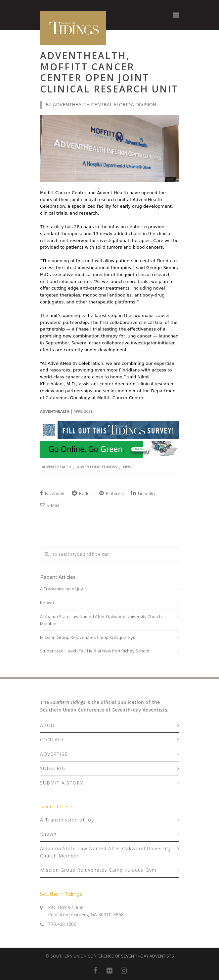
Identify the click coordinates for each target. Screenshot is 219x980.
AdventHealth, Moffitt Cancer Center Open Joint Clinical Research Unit (109, 72)
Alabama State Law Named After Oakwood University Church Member (101, 620)
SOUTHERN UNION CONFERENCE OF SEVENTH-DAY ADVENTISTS (112, 956)
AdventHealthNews (97, 467)
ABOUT (49, 725)
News (128, 467)
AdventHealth (57, 467)
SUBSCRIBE (54, 768)
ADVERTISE (54, 754)
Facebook (52, 493)
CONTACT (52, 739)
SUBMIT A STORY (62, 783)
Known (47, 603)
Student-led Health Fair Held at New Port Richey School (95, 651)
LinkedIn (143, 493)
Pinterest (112, 493)
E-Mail (50, 505)
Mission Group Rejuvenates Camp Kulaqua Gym (88, 637)
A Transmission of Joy (62, 589)
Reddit (82, 493)
